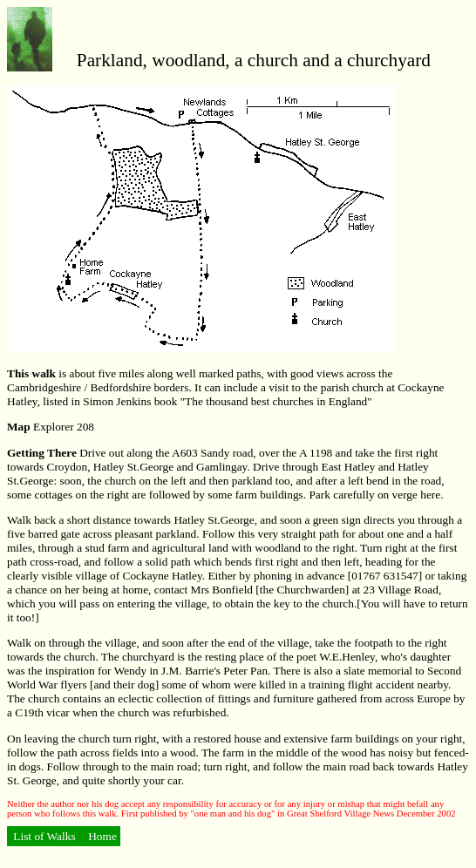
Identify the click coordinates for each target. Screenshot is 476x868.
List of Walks (44, 836)
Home (101, 836)
